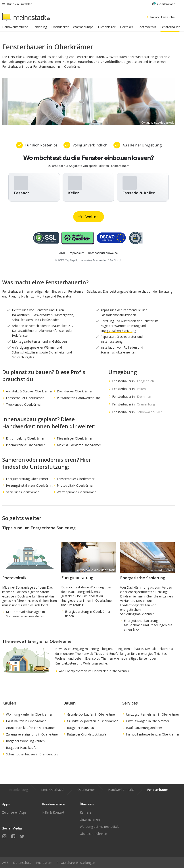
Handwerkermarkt (121, 790)
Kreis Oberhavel (53, 790)
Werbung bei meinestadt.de (100, 827)
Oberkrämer (86, 790)
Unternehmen (90, 819)
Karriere (86, 812)
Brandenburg (18, 790)
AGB (5, 863)
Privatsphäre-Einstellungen (76, 863)
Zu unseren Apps (14, 812)
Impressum (44, 863)
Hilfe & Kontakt (53, 812)
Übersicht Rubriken (93, 834)
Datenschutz (22, 863)
